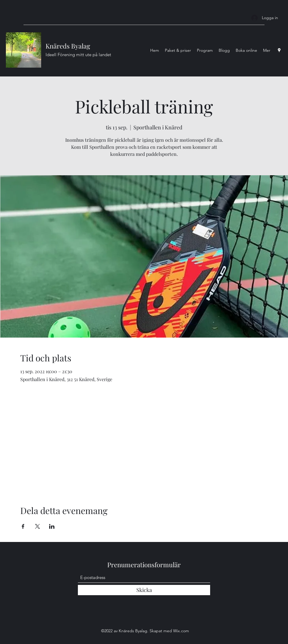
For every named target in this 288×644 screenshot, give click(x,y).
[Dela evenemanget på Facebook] (23, 526)
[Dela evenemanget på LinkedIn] (52, 526)
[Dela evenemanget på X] (37, 526)
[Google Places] (279, 50)
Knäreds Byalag (68, 46)
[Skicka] (144, 590)
